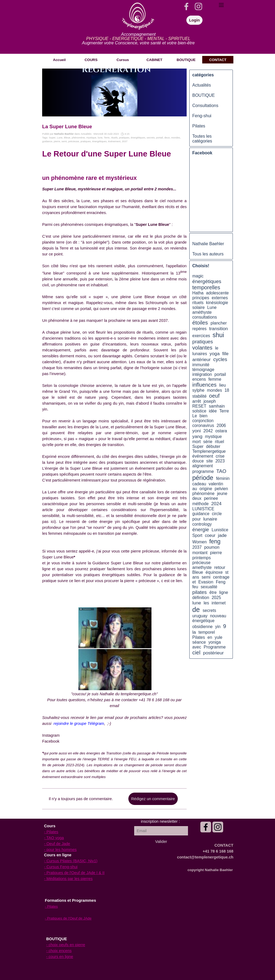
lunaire (210, 519)
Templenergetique (209, 451)
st (227, 572)
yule (218, 637)
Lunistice (220, 530)
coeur (210, 535)
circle (217, 514)
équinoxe (214, 572)
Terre (107, 138)
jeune (222, 493)
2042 (208, 431)
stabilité (199, 396)
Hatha (198, 293)
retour (220, 567)
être (213, 592)
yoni (197, 431)
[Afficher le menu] (221, 5)
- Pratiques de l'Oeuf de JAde (68, 918)
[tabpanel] (138, 39)
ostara (221, 431)
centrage (221, 577)
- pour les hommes (60, 850)
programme (203, 471)
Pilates (199, 126)
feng (215, 541)
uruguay (200, 616)
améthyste (202, 312)
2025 (216, 598)
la (194, 632)
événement (114, 141)
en (210, 637)
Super (52, 138)
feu (195, 587)
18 (227, 390)
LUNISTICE (203, 509)
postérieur (213, 653)
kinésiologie (217, 303)
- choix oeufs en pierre (66, 945)
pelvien (221, 489)
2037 (125, 141)
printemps (202, 558)
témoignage (203, 370)
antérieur (201, 359)
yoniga (215, 642)
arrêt (197, 401)
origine (206, 489)
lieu (222, 385)
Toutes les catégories (202, 139)
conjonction (203, 421)
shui (218, 335)
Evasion (206, 582)
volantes (202, 348)
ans (196, 577)
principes (201, 298)
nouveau (218, 616)
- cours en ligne (60, 957)
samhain (217, 406)
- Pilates (51, 832)
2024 (216, 504)
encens (199, 379)
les (206, 603)
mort (196, 442)
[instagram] (198, 6)
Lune (60, 138)
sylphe (198, 390)
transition (219, 329)
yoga (215, 354)
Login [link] (194, 20)
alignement (203, 466)
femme (215, 379)
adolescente (217, 293)
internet (219, 603)
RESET (199, 406)
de (196, 610)
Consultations (205, 106)
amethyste (202, 567)
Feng (221, 582)
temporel (207, 632)
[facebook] (186, 6)
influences (204, 385)
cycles (220, 359)
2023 (220, 461)
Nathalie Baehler (208, 244)
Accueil (59, 60)
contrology (202, 524)
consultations (205, 317)
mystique (91, 138)
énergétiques (138, 138)
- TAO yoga (54, 838)
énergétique (203, 621)
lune (100, 138)
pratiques (124, 138)
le (217, 348)
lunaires (200, 354)
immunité (201, 365)
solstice (199, 411)
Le (195, 416)
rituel (219, 442)
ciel (196, 653)
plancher (219, 323)
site (209, 461)
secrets (151, 138)
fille (225, 354)
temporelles (206, 287)
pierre (57, 141)
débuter (213, 446)
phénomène (78, 138)
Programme (215, 647)
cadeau (199, 484)
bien (204, 416)
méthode (200, 504)
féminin (223, 478)
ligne (224, 592)
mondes (176, 138)
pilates (200, 592)
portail (159, 138)
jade (222, 535)
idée (213, 411)
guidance (47, 141)
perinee (211, 498)
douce (198, 461)
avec (197, 647)
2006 (221, 425)
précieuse (74, 141)
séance (199, 642)
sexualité (209, 587)
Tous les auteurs (208, 254)
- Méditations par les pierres (68, 879)
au (195, 489)
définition (201, 598)
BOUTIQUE (204, 95)
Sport (197, 535)
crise (220, 456)
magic (198, 276)
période (203, 478)
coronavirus (203, 425)
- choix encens (59, 951)
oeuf (214, 396)
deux (167, 138)
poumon (212, 547)
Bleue (67, 138)
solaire (198, 307)
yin (218, 627)
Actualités (202, 85)
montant (200, 553)
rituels (114, 138)
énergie (201, 530)
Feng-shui (202, 116)
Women (200, 542)
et (194, 582)
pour (196, 519)
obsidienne (202, 627)
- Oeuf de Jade (57, 844)
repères (199, 329)
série (208, 442)
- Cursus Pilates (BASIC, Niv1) (71, 861)
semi (64, 141)
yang (197, 436)
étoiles (200, 323)
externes (220, 298)
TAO (221, 471)
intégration (202, 374)
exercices (201, 336)
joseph (210, 401)
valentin (216, 484)
